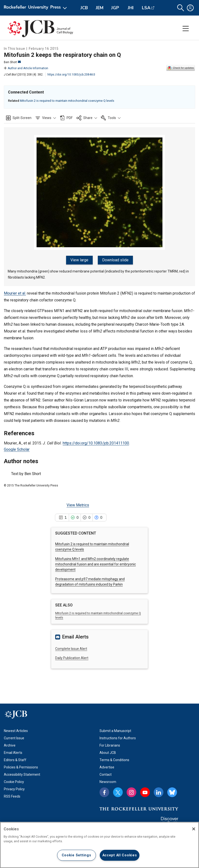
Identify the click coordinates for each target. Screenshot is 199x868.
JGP (115, 8)
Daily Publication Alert (72, 658)
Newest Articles (16, 731)
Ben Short (12, 62)
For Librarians (110, 745)
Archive (10, 745)
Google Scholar (17, 449)
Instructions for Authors (118, 738)
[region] (99, 845)
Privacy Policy (14, 789)
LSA (146, 8)
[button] (181, 8)
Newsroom (108, 782)
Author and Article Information (26, 68)
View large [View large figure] (80, 260)
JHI (131, 8)
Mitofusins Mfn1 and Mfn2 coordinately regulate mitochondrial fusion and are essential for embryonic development (96, 564)
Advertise (107, 767)
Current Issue (14, 738)
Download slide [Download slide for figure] (115, 260)
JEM (99, 8)
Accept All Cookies (120, 855)
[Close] (194, 829)
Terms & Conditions (114, 760)
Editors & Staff (15, 760)
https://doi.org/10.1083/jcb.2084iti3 (71, 75)
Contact (106, 774)
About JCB (108, 753)
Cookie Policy (14, 782)
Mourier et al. (15, 293)
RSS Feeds (12, 796)
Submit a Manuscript (115, 731)
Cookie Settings (77, 855)
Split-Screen (22, 118)
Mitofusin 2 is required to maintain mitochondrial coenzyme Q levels (67, 101)
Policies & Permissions (21, 767)
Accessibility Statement (22, 774)
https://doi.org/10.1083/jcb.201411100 (96, 443)
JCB (84, 8)
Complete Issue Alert (71, 649)
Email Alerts (13, 753)
